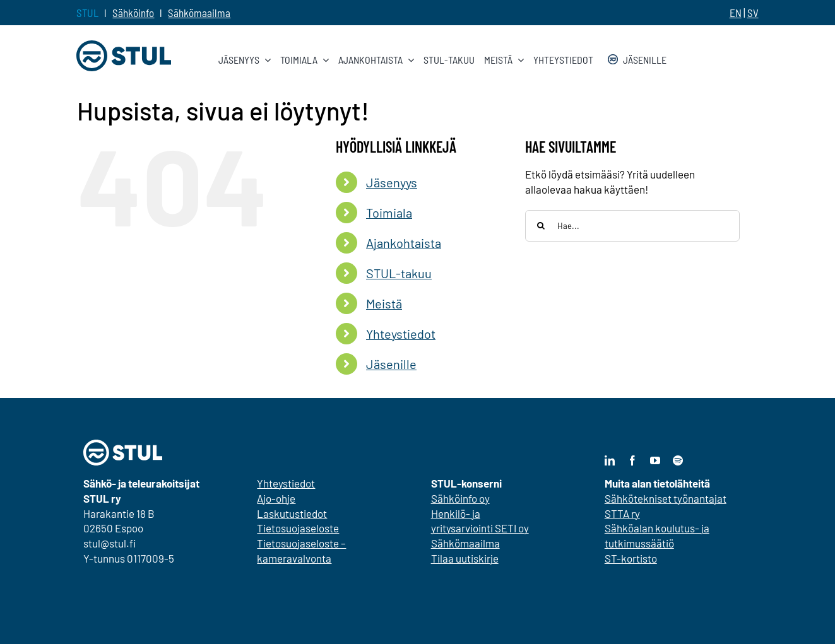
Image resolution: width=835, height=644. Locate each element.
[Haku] (541, 226)
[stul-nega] (123, 445)
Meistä (384, 303)
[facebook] (632, 460)
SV (753, 13)
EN (736, 13)
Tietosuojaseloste (298, 528)
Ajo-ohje (276, 498)
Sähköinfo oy (460, 498)
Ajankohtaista (404, 243)
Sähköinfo (133, 13)
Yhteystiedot (401, 334)
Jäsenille (391, 364)
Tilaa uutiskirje (465, 558)
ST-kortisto (631, 558)
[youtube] (655, 460)
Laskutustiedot (292, 513)
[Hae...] (632, 226)
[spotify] (678, 460)
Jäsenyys (392, 182)
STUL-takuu (399, 273)
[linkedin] (610, 460)
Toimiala (389, 213)
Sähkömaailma (199, 13)
